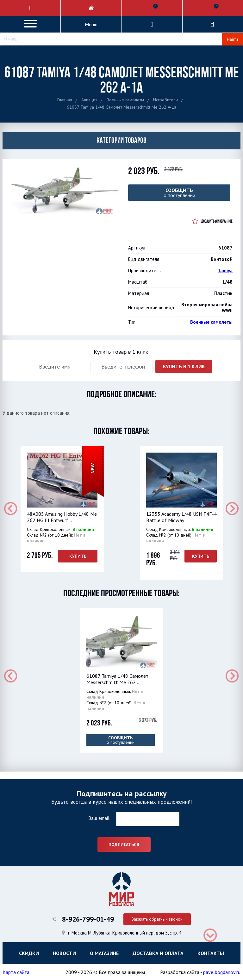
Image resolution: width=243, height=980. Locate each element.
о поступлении (179, 193)
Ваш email (99, 818)
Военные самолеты (125, 100)
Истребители (165, 100)
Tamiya (225, 271)
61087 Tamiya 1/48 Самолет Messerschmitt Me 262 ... (117, 679)
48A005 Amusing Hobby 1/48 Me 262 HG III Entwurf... (62, 517)
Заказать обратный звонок (157, 919)
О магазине (104, 953)
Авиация (89, 100)
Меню (91, 24)
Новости (64, 953)
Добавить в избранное (217, 222)
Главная (65, 100)
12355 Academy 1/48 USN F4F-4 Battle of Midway (181, 517)
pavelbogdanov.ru (222, 972)
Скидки (29, 953)
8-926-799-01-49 (88, 919)
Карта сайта (16, 972)
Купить (78, 556)
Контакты (211, 953)
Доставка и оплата (158, 953)
